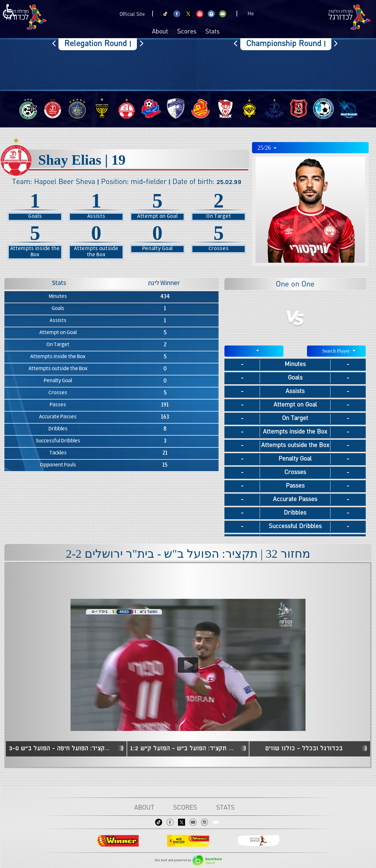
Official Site (132, 15)
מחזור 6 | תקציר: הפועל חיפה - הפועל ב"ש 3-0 (62, 749)
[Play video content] (188, 665)
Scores (187, 32)
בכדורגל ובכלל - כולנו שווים (304, 749)
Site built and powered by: (188, 860)
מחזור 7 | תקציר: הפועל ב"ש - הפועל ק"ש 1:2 (183, 749)
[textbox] (254, 350)
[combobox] (310, 148)
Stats (213, 32)
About (160, 32)
